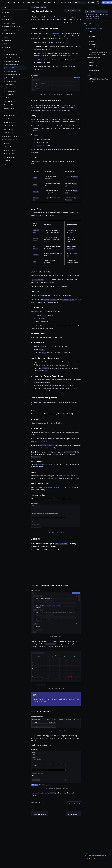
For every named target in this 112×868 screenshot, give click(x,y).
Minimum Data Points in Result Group (98, 55)
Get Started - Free (107, 2)
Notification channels (94, 70)
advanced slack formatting (44, 464)
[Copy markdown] (71, 10)
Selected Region (90, 9)
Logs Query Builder (54, 33)
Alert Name (92, 63)
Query (90, 31)
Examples (89, 76)
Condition (91, 34)
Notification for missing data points (98, 52)
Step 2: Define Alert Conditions (94, 29)
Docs (39, 2)
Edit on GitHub (74, 803)
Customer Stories (66, 2)
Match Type (92, 36)
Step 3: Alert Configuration (93, 57)
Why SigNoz (31, 2)
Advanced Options (93, 47)
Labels (90, 68)
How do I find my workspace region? (95, 18)
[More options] (80, 10)
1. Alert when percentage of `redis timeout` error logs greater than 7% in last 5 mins (98, 80)
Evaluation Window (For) (95, 39)
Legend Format (39, 60)
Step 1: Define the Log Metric (94, 26)
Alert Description (93, 65)
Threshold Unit (92, 44)
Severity (91, 60)
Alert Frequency (93, 49)
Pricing (56, 2)
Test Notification (93, 73)
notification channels (52, 487)
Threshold (91, 42)
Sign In (98, 2)
